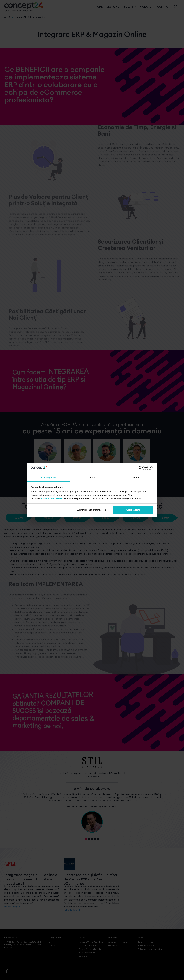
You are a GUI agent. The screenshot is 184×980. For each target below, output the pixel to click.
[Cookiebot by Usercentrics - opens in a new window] (141, 468)
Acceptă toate (133, 510)
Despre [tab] (135, 477)
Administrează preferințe (92, 510)
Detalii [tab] (92, 477)
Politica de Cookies (52, 498)
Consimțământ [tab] (49, 477)
